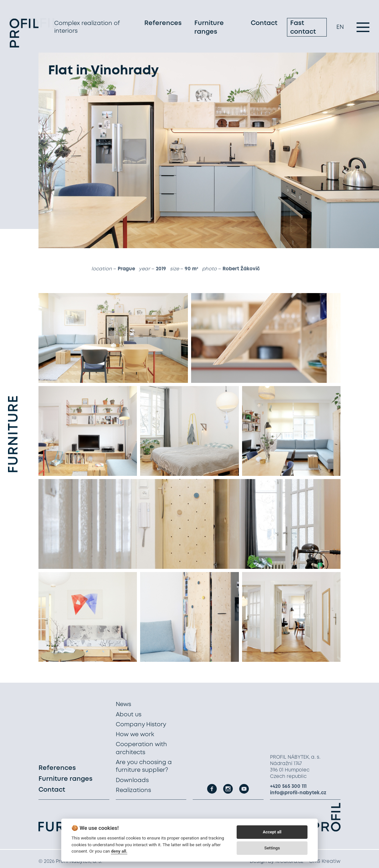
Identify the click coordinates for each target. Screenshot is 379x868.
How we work (135, 735)
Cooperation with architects (141, 748)
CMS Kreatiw (325, 862)
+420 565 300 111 (288, 787)
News (123, 704)
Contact (264, 24)
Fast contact (303, 28)
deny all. (119, 851)
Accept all (272, 832)
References (163, 24)
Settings (272, 848)
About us (129, 715)
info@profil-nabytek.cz (298, 793)
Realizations (133, 790)
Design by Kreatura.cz (277, 862)
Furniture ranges (209, 28)
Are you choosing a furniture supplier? (144, 766)
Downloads (132, 780)
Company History (141, 725)
